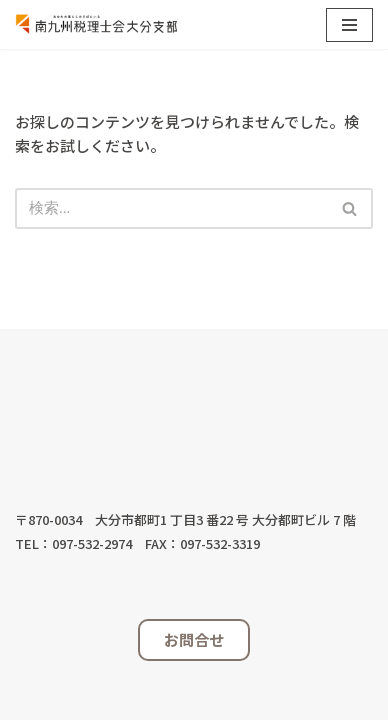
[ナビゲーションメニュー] (349, 25)
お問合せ (194, 639)
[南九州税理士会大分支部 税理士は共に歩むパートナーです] (96, 24)
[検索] (171, 208)
